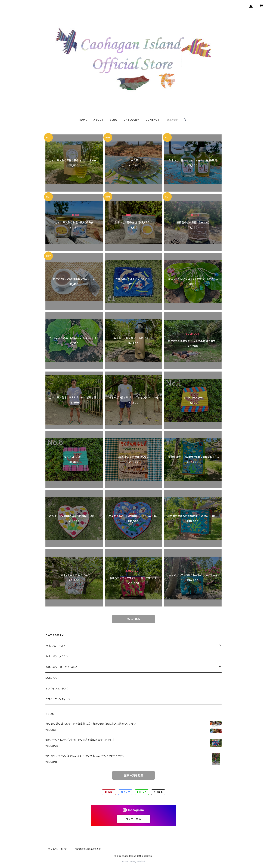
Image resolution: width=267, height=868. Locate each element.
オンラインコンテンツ (57, 688)
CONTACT (152, 120)
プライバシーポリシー (59, 849)
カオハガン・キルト (56, 646)
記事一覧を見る (133, 775)
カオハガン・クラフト (57, 656)
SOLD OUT (52, 678)
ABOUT (98, 120)
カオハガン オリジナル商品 (61, 667)
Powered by (133, 862)
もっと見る (133, 619)
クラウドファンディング (58, 699)
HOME (83, 120)
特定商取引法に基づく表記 (88, 849)
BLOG (113, 120)
